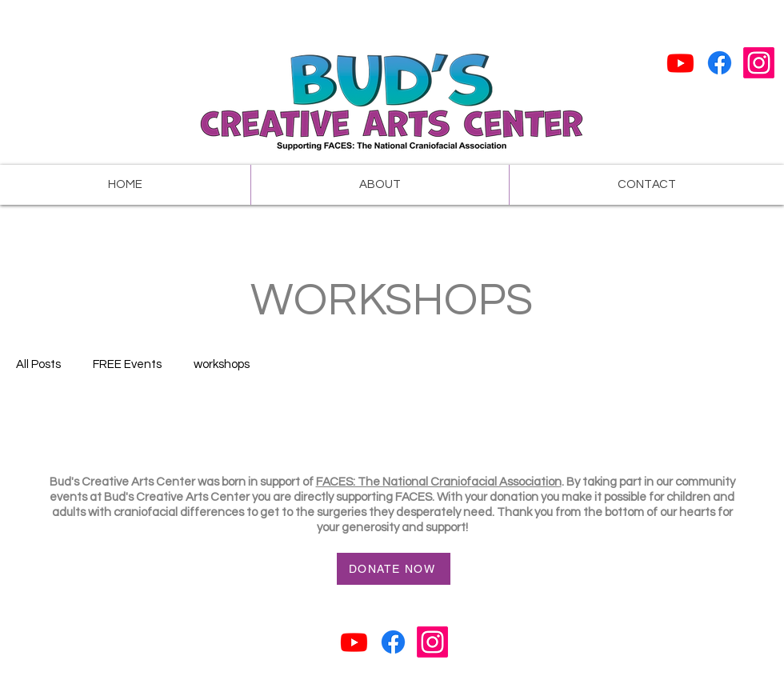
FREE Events (127, 364)
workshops (222, 364)
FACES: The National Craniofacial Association (439, 482)
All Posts (38, 364)
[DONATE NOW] (394, 569)
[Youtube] (680, 63)
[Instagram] (759, 63)
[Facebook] (720, 63)
